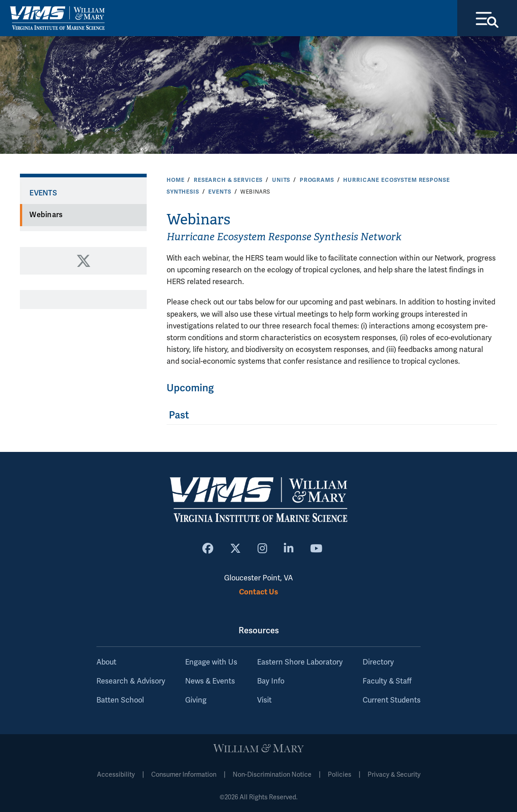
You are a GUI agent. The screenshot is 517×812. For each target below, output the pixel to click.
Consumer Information (184, 775)
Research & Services (228, 180)
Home (175, 180)
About (106, 662)
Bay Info (271, 681)
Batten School (120, 700)
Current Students (392, 700)
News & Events (210, 681)
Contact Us (258, 592)
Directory (378, 662)
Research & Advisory (131, 681)
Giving (196, 700)
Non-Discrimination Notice (272, 775)
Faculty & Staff (387, 681)
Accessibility (116, 775)
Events (220, 192)
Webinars (46, 215)
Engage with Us (211, 662)
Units (281, 180)
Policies (340, 775)
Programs (317, 180)
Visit (264, 700)
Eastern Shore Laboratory (300, 662)
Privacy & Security (394, 775)
